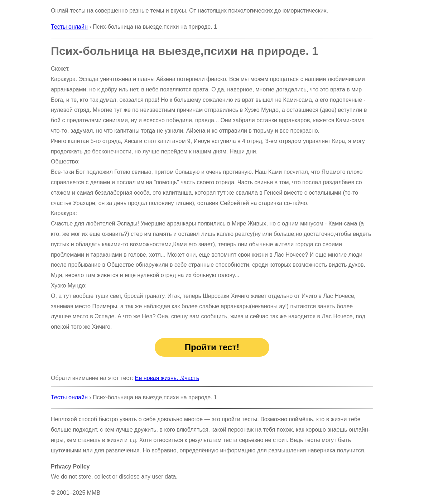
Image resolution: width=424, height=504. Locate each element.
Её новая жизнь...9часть (167, 378)
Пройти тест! (212, 347)
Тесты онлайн (69, 27)
